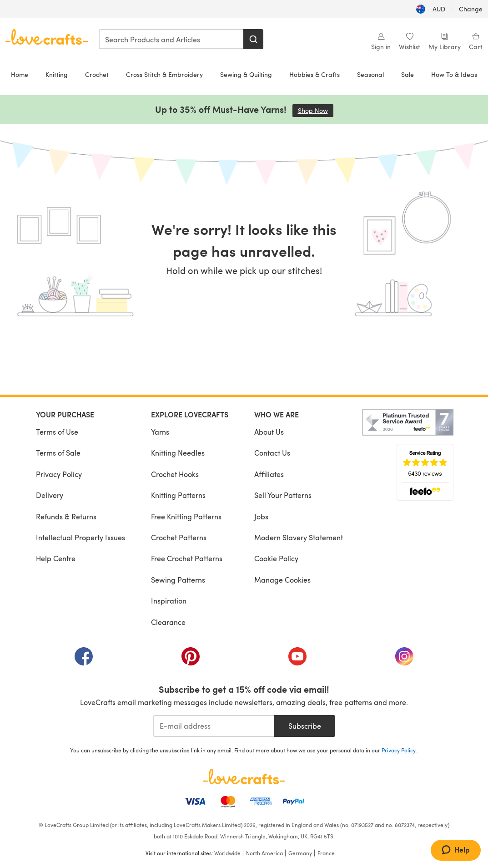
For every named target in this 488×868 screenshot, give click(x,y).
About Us (269, 432)
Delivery (50, 495)
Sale (408, 74)
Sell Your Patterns (283, 495)
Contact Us (272, 453)
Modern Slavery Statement (299, 537)
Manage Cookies (282, 580)
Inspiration (169, 601)
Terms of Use (57, 432)
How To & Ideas (454, 74)
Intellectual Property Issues (80, 537)
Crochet (97, 74)
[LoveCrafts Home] (244, 777)
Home (20, 74)
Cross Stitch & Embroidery (164, 74)
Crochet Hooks (175, 474)
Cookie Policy (276, 558)
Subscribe (305, 726)
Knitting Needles (178, 453)
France (326, 853)
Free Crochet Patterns (187, 558)
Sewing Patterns (178, 580)
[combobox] (171, 39)
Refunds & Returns (66, 516)
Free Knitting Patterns (186, 516)
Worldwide (227, 853)
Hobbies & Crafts (314, 74)
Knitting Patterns (178, 495)
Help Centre (56, 558)
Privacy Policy (59, 474)
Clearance (168, 622)
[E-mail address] (214, 726)
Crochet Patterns (179, 537)
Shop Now (316, 110)
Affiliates (269, 474)
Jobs (261, 516)
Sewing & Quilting (246, 74)
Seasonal (370, 74)
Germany (300, 853)
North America (264, 853)
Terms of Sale (58, 453)
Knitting (57, 74)
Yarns (160, 432)
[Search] (253, 39)
